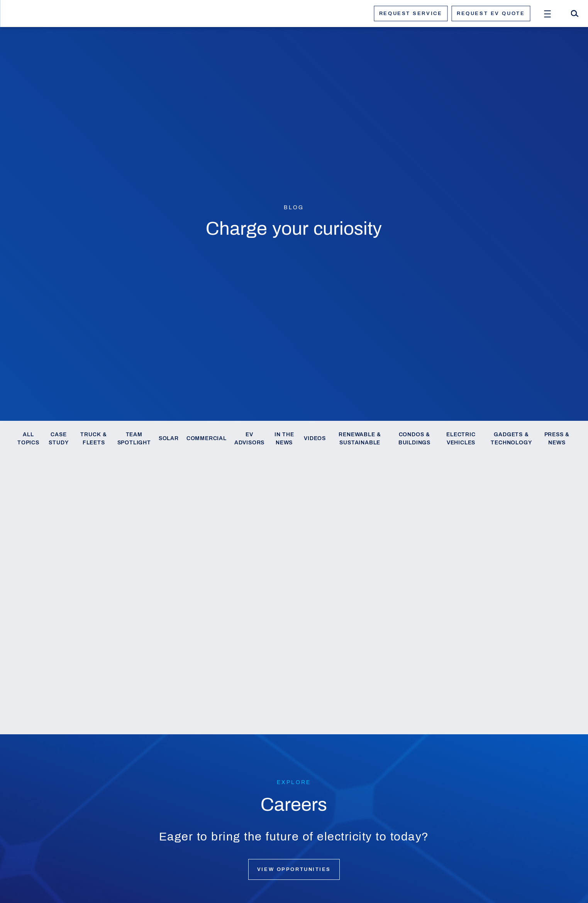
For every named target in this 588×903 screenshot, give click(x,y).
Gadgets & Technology (511, 439)
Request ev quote (491, 14)
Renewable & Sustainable (360, 439)
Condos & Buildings (414, 439)
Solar (169, 438)
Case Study (58, 439)
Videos (315, 438)
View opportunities (294, 869)
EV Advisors (249, 439)
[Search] (574, 14)
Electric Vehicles (461, 439)
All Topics (28, 439)
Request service (411, 14)
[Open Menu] (547, 14)
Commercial (207, 438)
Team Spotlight (134, 439)
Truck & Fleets (94, 439)
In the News (284, 439)
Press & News (557, 439)
